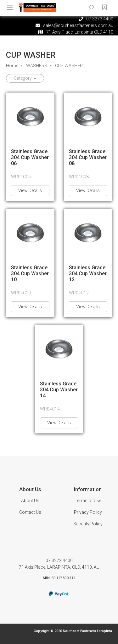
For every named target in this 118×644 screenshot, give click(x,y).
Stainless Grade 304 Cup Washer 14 (59, 390)
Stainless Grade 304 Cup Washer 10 (30, 274)
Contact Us (30, 512)
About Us (30, 501)
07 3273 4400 (59, 561)
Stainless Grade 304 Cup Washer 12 (88, 274)
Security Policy (88, 524)
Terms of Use (88, 501)
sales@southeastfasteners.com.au (78, 25)
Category (23, 78)
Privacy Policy (88, 512)
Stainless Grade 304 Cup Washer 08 (88, 157)
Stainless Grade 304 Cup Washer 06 (30, 157)
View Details (30, 191)
